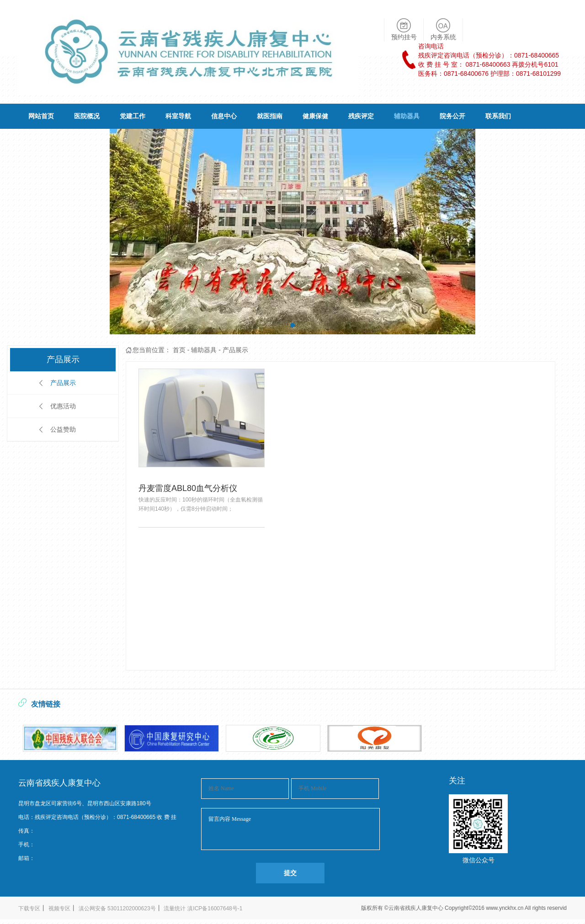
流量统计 (175, 908)
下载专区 (29, 908)
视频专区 (59, 908)
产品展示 (63, 383)
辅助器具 (407, 116)
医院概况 (87, 116)
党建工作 (133, 116)
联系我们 (498, 116)
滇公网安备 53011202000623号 (117, 908)
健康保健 (315, 116)
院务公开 (452, 116)
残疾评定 (361, 116)
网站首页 (41, 116)
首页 (179, 350)
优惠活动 (63, 406)
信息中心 (224, 116)
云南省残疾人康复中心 (417, 908)
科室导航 (178, 116)
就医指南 (270, 116)
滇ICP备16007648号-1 (215, 908)
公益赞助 (63, 429)
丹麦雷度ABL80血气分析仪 (188, 488)
